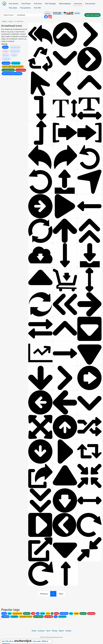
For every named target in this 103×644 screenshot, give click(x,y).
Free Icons (78, 4)
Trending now (15, 47)
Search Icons (8, 15)
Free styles (13, 8)
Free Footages (50, 4)
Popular (14, 55)
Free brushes (90, 4)
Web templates (65, 4)
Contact (68, 631)
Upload (47, 13)
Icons (11, 21)
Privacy (54, 631)
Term (48, 631)
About (61, 631)
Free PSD (37, 8)
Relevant (6, 55)
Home (4, 21)
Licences (41, 631)
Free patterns (26, 8)
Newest (5, 51)
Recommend (15, 51)
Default (5, 47)
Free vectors (14, 4)
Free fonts (38, 4)
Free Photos (26, 4)
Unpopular (6, 59)
